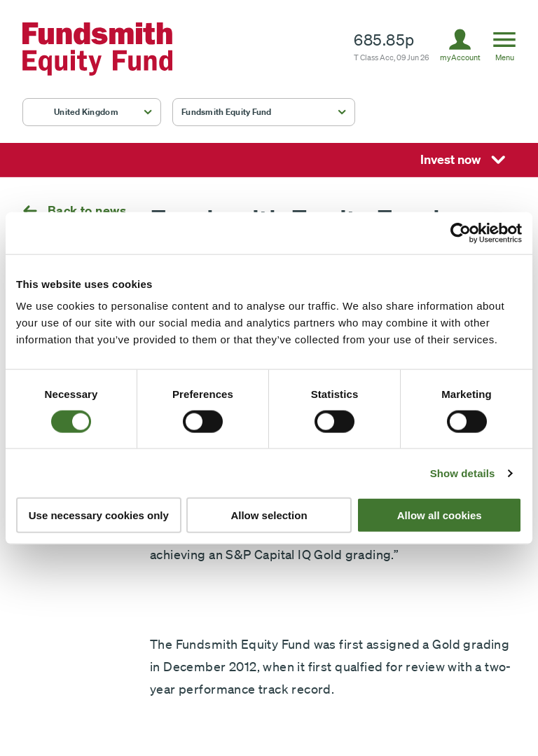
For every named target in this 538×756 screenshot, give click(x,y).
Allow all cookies (440, 515)
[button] (92, 112)
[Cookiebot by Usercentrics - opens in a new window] (461, 233)
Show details (463, 473)
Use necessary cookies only (99, 515)
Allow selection (269, 515)
